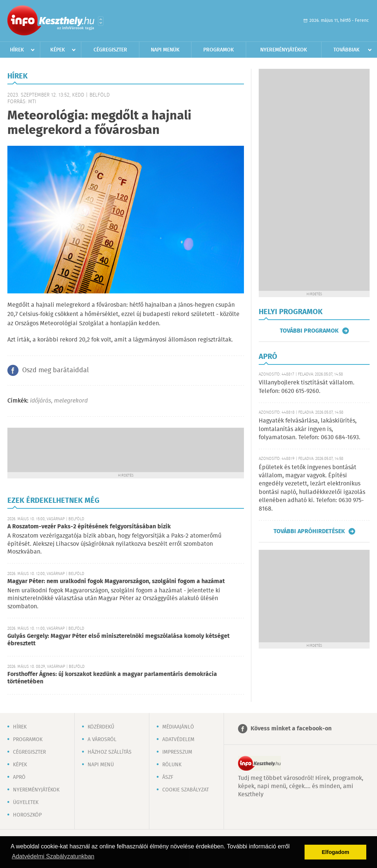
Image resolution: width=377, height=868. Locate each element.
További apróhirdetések (309, 531)
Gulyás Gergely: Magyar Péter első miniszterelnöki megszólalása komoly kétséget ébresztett (118, 640)
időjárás (40, 401)
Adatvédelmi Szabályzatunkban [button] (53, 856)
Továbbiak (347, 50)
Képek (58, 50)
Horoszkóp (27, 815)
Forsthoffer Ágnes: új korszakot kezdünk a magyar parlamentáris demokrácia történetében (112, 678)
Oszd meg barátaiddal (55, 370)
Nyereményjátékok (284, 50)
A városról (102, 740)
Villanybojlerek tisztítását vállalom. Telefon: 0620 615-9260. (307, 387)
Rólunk (172, 765)
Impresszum (177, 752)
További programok (309, 331)
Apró (19, 777)
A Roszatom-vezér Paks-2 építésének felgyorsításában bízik (89, 527)
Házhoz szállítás (110, 752)
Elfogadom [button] (336, 852)
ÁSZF (168, 777)
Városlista (101, 21)
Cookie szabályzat (186, 790)
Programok (219, 50)
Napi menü (101, 765)
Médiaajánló (178, 727)
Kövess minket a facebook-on (291, 729)
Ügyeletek (26, 803)
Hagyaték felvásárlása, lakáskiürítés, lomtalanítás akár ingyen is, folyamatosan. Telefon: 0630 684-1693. (310, 429)
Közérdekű (101, 727)
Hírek (17, 50)
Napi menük (165, 50)
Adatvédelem (178, 740)
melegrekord (71, 401)
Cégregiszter (110, 50)
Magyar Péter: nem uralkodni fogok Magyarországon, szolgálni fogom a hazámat (116, 581)
